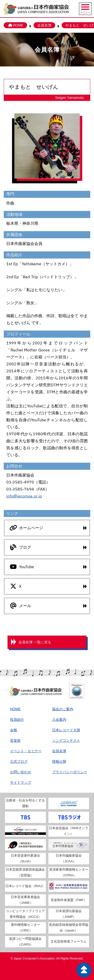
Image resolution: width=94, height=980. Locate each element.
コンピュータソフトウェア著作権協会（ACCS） (25, 914)
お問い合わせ (21, 772)
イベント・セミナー (26, 751)
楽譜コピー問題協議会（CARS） (25, 942)
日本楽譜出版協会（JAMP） (69, 914)
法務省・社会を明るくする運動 (25, 803)
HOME (15, 25)
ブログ (20, 547)
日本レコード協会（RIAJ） (25, 886)
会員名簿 (44, 25)
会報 (14, 730)
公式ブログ (19, 761)
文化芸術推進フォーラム (69, 941)
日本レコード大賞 (66, 730)
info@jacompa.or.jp (24, 496)
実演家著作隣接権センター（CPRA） (69, 872)
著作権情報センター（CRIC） (25, 928)
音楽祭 (15, 740)
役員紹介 (17, 720)
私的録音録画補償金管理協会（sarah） (69, 928)
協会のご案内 (63, 709)
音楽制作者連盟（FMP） (69, 900)
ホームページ (26, 528)
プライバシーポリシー (70, 772)
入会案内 (59, 720)
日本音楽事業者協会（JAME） (25, 900)
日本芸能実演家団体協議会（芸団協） (25, 872)
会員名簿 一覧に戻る (35, 642)
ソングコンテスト (66, 740)
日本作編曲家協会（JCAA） (69, 858)
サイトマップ (21, 782)
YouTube (21, 567)
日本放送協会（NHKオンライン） (69, 831)
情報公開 (59, 761)
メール (20, 606)
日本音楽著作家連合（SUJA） (25, 858)
